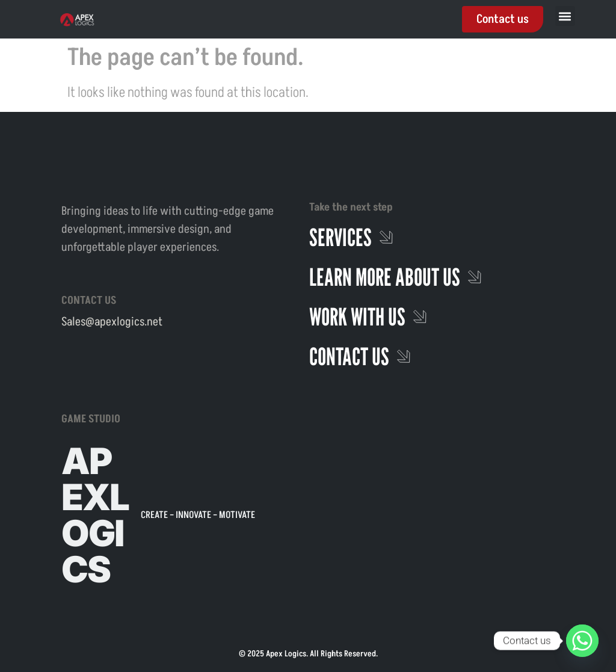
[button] (565, 16)
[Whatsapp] (582, 641)
